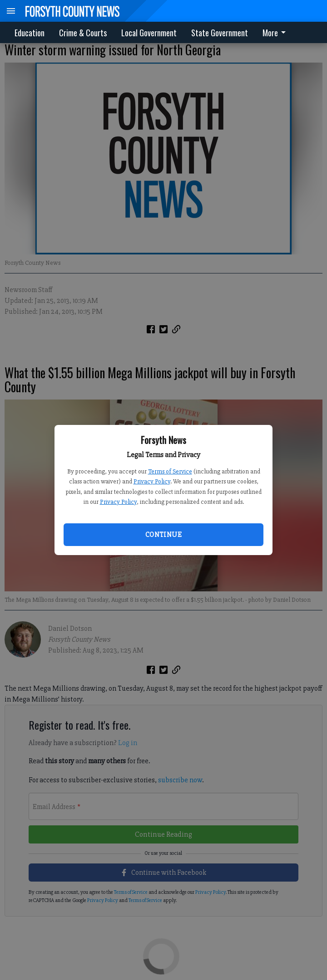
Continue (163, 535)
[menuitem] (277, 32)
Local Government (149, 33)
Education (30, 33)
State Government (220, 33)
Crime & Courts (83, 33)
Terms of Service (170, 471)
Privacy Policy (152, 481)
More (276, 33)
